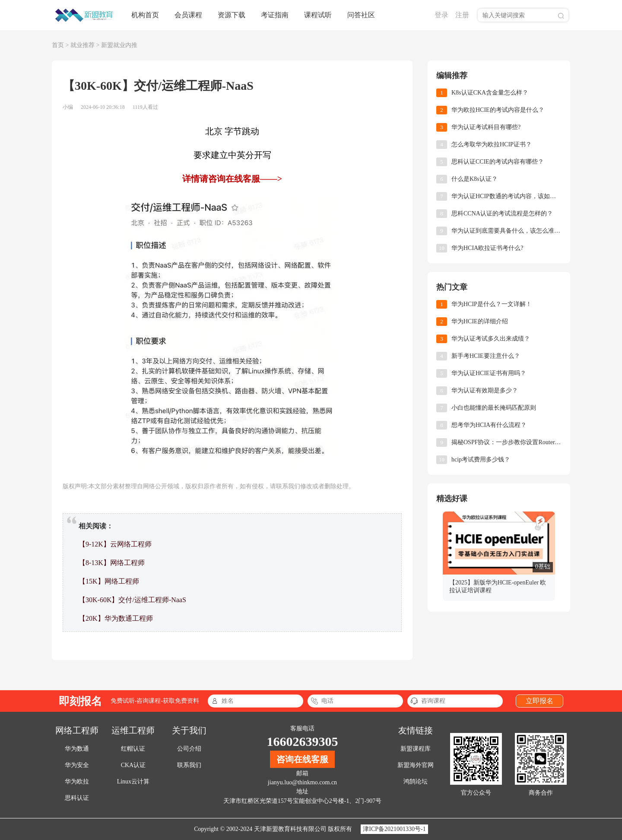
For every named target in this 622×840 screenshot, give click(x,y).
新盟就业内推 (119, 45)
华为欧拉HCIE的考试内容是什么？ (498, 110)
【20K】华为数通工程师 (116, 618)
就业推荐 (83, 45)
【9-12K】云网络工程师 (115, 544)
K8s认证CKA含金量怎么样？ (490, 93)
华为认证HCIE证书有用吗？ (489, 373)
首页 (58, 45)
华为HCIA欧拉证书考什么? (487, 248)
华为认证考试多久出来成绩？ (491, 339)
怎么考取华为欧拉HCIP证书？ (492, 144)
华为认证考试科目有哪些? (486, 127)
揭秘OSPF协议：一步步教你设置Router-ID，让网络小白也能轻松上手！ (506, 442)
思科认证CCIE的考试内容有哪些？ (498, 162)
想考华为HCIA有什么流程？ (489, 425)
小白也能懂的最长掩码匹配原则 (494, 408)
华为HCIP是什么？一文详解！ (492, 304)
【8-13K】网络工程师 (112, 563)
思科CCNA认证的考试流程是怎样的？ (502, 213)
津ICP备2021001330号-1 (394, 829)
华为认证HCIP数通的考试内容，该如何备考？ (506, 196)
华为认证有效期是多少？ (485, 390)
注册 (462, 15)
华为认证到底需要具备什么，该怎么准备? (506, 231)
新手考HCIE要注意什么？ (486, 356)
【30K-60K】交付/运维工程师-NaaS (132, 600)
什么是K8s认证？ (474, 179)
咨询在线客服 (302, 759)
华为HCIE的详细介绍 (480, 321)
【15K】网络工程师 (109, 581)
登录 (441, 15)
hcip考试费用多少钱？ (481, 459)
